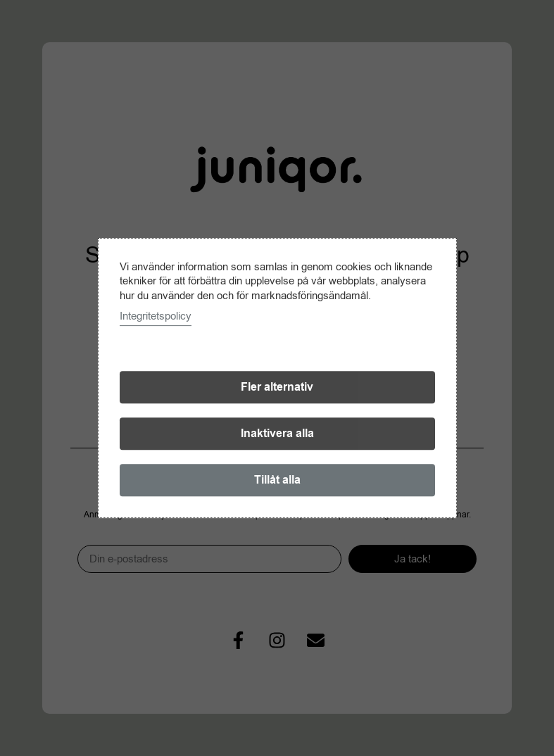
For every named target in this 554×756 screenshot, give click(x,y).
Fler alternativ (277, 387)
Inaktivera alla (277, 434)
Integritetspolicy (156, 316)
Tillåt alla (277, 480)
